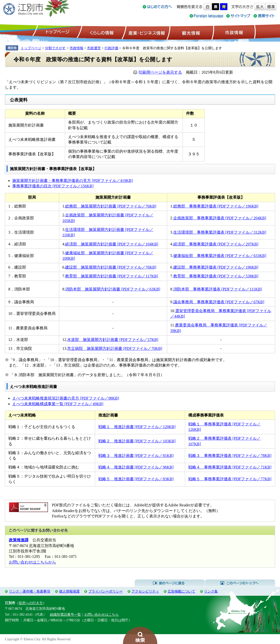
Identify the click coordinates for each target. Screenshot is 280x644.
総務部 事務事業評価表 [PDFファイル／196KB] (216, 206)
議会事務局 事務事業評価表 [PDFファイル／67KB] (219, 302)
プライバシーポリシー (105, 591)
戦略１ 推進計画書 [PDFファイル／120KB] (137, 427)
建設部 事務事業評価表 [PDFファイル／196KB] (216, 267)
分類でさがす (55, 48)
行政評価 (111, 48)
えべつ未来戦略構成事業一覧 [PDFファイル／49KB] (58, 404)
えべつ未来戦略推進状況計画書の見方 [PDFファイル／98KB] (66, 398)
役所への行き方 (31, 603)
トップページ (57, 32)
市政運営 (94, 48)
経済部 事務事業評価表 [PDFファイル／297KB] (216, 244)
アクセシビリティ (145, 591)
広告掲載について (181, 591)
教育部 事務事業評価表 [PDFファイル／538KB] (216, 276)
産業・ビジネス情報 (146, 32)
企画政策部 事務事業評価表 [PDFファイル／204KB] (220, 218)
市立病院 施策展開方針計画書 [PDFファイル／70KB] (115, 348)
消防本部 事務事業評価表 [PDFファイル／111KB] (218, 289)
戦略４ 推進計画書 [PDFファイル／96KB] (136, 467)
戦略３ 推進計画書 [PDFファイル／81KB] (136, 456)
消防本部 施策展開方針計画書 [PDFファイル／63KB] (113, 289)
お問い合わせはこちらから (32, 562)
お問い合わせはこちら (102, 614)
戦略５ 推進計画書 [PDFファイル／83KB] (136, 479)
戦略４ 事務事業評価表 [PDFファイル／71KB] (230, 467)
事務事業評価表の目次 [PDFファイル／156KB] (53, 186)
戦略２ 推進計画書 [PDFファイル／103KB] (137, 441)
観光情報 (190, 32)
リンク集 (211, 591)
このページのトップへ (240, 583)
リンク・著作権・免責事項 (29, 591)
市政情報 (234, 32)
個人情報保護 (69, 591)
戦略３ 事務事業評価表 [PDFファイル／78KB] (230, 456)
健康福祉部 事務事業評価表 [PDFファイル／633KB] (220, 256)
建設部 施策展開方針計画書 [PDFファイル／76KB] (111, 267)
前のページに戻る (170, 583)
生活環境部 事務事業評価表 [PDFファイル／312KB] (220, 232)
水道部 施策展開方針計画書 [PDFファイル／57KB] (113, 340)
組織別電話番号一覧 (65, 614)
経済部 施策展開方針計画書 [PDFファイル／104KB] (112, 244)
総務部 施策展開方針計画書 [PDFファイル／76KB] (111, 206)
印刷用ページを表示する (160, 72)
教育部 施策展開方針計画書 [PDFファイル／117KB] (112, 276)
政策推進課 (19, 540)
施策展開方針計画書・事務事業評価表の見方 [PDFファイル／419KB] (73, 181)
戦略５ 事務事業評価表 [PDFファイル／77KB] (230, 479)
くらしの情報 (101, 32)
